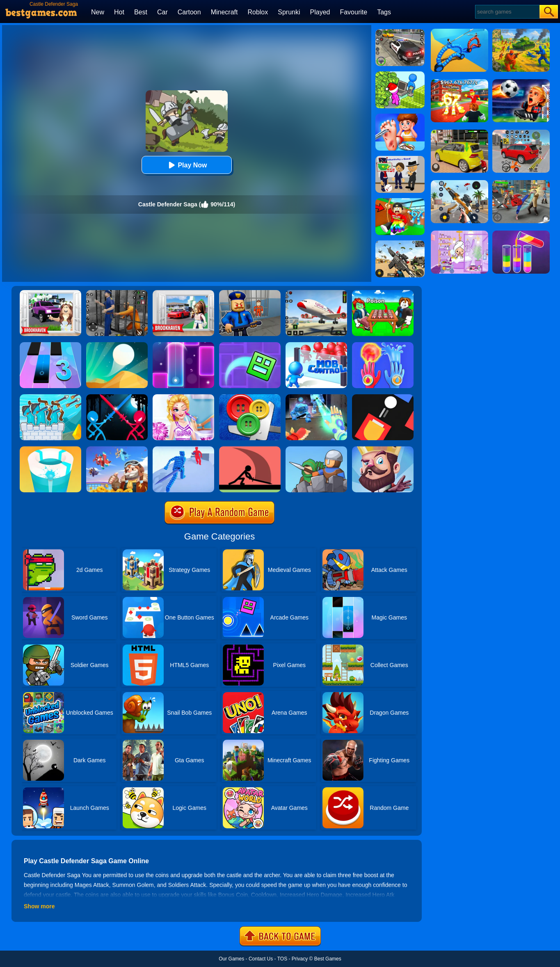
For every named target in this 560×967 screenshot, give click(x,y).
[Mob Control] (316, 345)
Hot (119, 12)
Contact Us (261, 959)
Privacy (300, 959)
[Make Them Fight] (250, 449)
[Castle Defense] (383, 449)
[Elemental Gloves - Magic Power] (383, 345)
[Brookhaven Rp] (183, 293)
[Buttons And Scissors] (250, 397)
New (98, 12)
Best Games (328, 959)
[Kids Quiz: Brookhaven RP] (50, 293)
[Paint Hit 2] (50, 449)
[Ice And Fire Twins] (316, 397)
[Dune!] (117, 345)
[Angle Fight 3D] (183, 449)
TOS (282, 959)
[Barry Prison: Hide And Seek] (250, 293)
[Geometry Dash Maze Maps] (250, 345)
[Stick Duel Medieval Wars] (117, 397)
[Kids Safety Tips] (400, 117)
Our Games (231, 959)
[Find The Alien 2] (400, 159)
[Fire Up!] (383, 397)
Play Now (186, 165)
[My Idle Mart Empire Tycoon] (400, 74)
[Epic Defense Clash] (316, 449)
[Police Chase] (400, 32)
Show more (39, 906)
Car (162, 12)
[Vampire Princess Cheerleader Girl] (183, 397)
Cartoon (189, 12)
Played (320, 12)
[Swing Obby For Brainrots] (400, 201)
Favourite (353, 12)
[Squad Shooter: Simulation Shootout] (400, 243)
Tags (384, 12)
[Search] (507, 12)
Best (141, 12)
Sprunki (289, 12)
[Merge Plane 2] (117, 449)
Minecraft (224, 12)
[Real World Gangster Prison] (117, 293)
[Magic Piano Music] (183, 345)
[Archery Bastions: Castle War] (50, 397)
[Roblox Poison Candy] (383, 293)
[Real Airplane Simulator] (316, 293)
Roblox (258, 12)
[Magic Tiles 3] (50, 345)
